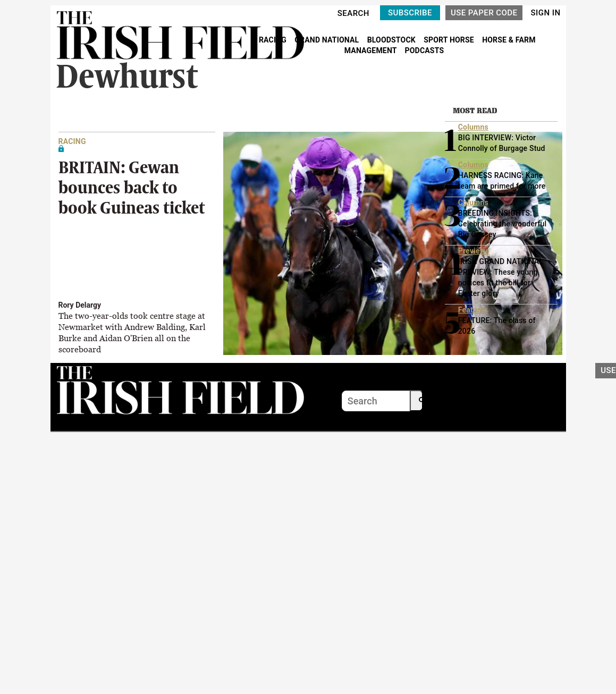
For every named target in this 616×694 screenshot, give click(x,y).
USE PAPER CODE (484, 13)
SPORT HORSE (450, 40)
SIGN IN (545, 13)
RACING (274, 40)
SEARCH (353, 13)
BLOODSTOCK (393, 40)
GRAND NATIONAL (328, 40)
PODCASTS (425, 50)
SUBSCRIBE (410, 13)
